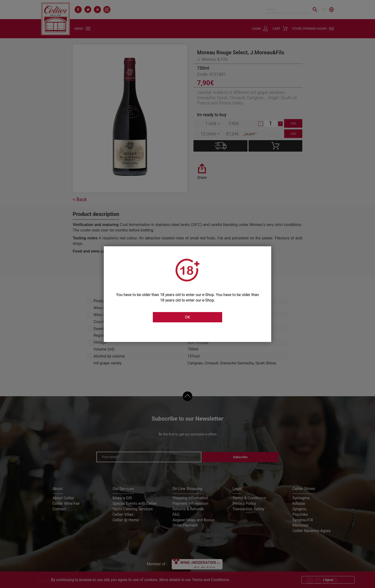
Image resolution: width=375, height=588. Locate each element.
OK (187, 317)
